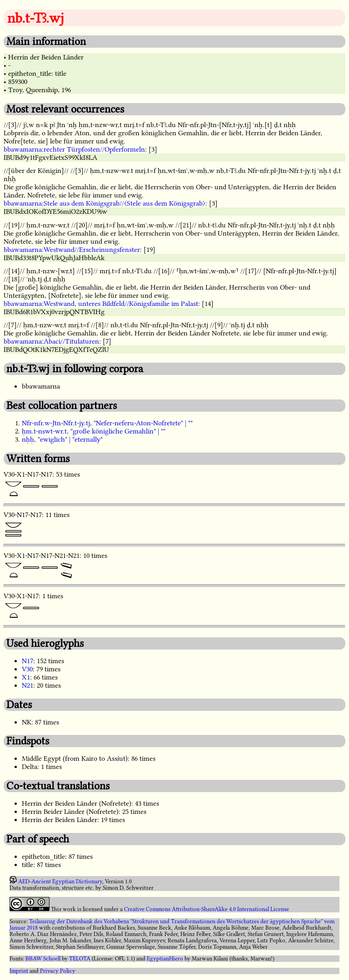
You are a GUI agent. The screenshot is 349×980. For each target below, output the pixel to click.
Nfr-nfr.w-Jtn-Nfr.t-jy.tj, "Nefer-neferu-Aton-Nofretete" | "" (107, 423)
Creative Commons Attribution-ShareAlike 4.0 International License (207, 909)
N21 (27, 685)
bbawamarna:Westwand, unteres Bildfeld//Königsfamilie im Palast (101, 304)
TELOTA (80, 959)
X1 (26, 677)
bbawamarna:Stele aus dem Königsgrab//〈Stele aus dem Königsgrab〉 (105, 203)
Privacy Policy (58, 971)
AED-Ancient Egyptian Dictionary (60, 882)
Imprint (19, 971)
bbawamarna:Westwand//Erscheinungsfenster (72, 250)
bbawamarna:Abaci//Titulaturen (51, 341)
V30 (27, 669)
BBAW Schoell (43, 959)
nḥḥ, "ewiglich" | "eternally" (62, 439)
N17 (27, 661)
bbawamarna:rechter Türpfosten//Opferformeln (74, 149)
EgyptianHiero (165, 959)
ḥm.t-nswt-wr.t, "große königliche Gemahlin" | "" (94, 431)
